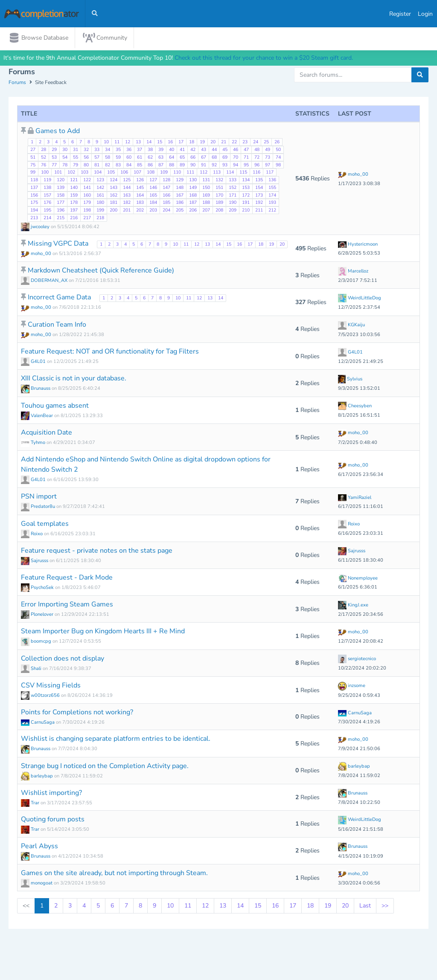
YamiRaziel (355, 498)
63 (161, 158)
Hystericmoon (358, 245)
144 (127, 188)
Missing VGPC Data (59, 244)
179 (87, 204)
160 (87, 196)
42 (193, 150)
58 (108, 158)
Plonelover (38, 615)
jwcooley (36, 228)
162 (114, 196)
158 (61, 196)
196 (61, 211)
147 (166, 188)
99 (33, 173)
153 (246, 188)
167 (180, 196)
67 (204, 158)
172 (246, 196)
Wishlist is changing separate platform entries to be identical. (116, 739)
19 (202, 143)
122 (87, 181)
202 (140, 211)
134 (246, 181)
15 (160, 143)
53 (54, 158)
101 (58, 173)
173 (259, 196)
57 (97, 158)
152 (233, 188)
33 (97, 150)
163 (127, 196)
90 (193, 166)
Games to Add (58, 132)
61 (140, 158)
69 (225, 158)
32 (86, 150)
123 (100, 181)
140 (74, 188)
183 (140, 204)
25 (266, 143)
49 (268, 150)
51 (33, 158)
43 (204, 150)
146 (153, 188)
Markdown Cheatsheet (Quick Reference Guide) (101, 271)
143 (114, 188)
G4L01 (34, 362)
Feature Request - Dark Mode (67, 578)
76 (44, 166)
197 (74, 211)
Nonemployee (358, 579)
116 (256, 173)
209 (233, 211)
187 (193, 204)
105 (111, 173)
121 (74, 181)
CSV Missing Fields (51, 686)
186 (180, 204)
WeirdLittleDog (360, 299)
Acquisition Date (47, 433)
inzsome (352, 687)
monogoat (37, 884)
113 (217, 173)
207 (206, 211)
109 (164, 173)
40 (172, 150)
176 (47, 204)
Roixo (32, 535)
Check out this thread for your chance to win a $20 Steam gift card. (264, 59)
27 (33, 150)
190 (233, 204)
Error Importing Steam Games (67, 605)
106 (124, 173)
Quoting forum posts (53, 820)
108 (151, 173)
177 (61, 204)
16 (170, 143)
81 (97, 166)
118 (34, 181)
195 (47, 211)
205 (180, 211)
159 (74, 196)
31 (76, 150)
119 (47, 181)
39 (161, 150)
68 (214, 158)
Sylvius (350, 380)
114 (230, 173)
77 (54, 166)
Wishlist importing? (51, 794)
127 (153, 181)
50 (278, 150)
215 (61, 219)
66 (193, 158)
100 (45, 173)
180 (100, 204)
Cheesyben (355, 407)
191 (246, 204)
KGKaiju (351, 326)
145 (140, 188)
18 (192, 143)
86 (150, 166)
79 (76, 166)
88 (172, 166)
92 (214, 166)
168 (193, 196)
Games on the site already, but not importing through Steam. (114, 874)
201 (127, 211)
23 (245, 143)
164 (140, 196)
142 (100, 188)
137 (34, 188)
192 (259, 204)
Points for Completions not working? (77, 713)
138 (47, 188)
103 (84, 173)
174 (272, 196)
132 (219, 181)
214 (47, 219)
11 (117, 143)
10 (106, 143)
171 (233, 196)
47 (246, 150)
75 (33, 166)
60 (129, 158)
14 (149, 143)
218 (100, 219)
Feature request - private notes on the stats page (97, 551)
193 (272, 204)
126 (140, 181)
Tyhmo (34, 443)
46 (236, 150)
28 (44, 150)
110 (177, 173)
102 (71, 173)
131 (206, 181)
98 (278, 166)
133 (233, 181)
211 (259, 211)
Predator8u (39, 508)
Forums (17, 84)
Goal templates (45, 525)
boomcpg (37, 642)
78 (65, 166)
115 (243, 173)
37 (140, 150)
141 (87, 188)
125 (127, 181)
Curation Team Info (57, 325)
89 (182, 166)
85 (140, 166)
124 (114, 181)
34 (108, 150)
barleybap (38, 777)
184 (153, 204)
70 (236, 158)
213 (34, 219)
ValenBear (38, 416)
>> (385, 907)
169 (206, 196)
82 (108, 166)
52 (44, 158)
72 (257, 158)
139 (61, 188)
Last (365, 907)
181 (114, 204)
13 (138, 143)
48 (257, 150)
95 (246, 166)
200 (114, 211)
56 (86, 158)
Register (400, 14)
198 (87, 211)
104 (98, 173)
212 (272, 211)
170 (219, 196)
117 (270, 173)
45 (225, 150)
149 (193, 188)
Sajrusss (35, 561)
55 (76, 158)
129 (180, 181)
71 (246, 158)
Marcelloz (353, 272)
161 (100, 196)
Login (425, 14)
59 (118, 158)
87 (161, 166)
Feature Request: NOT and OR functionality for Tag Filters (110, 352)
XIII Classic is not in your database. (74, 380)
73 (268, 158)
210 (246, 211)
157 (47, 196)
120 (61, 181)
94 (236, 166)
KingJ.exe (353, 606)
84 (129, 166)
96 (257, 166)
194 (34, 211)
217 (87, 219)
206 (193, 211)
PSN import (39, 498)
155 (272, 188)
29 (54, 150)
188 (206, 204)
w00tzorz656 (41, 696)
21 (224, 143)
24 (256, 143)
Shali (32, 669)
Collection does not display (63, 659)
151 (219, 188)
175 (34, 204)
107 (137, 173)
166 (166, 196)
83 (118, 166)
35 (118, 150)
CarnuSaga (38, 723)
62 (150, 158)
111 (190, 173)
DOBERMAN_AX (45, 281)
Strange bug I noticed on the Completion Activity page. (105, 767)
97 (268, 166)
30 (65, 150)
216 (74, 219)
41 (182, 150)
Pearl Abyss (39, 847)
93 (225, 166)
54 (65, 158)
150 (206, 188)
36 (129, 150)
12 (128, 143)
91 (204, 166)
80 (86, 166)
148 (180, 188)
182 (127, 204)
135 (259, 181)
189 (219, 204)
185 (166, 204)
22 (234, 143)
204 (166, 211)
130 (193, 181)
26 (277, 143)
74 (278, 158)
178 (74, 204)
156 (34, 196)
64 (172, 158)
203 (153, 211)
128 (166, 181)
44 (214, 150)
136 (272, 181)
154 (259, 188)
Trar (31, 804)
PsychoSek (38, 588)
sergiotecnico (357, 660)
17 (181, 143)
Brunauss (36, 390)
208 (219, 211)
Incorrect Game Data (60, 299)
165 (153, 196)
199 (100, 211)
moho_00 (353, 175)
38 (150, 150)
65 (182, 158)
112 (204, 173)
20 (213, 143)
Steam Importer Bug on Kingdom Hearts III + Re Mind (103, 632)
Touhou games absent (55, 406)
